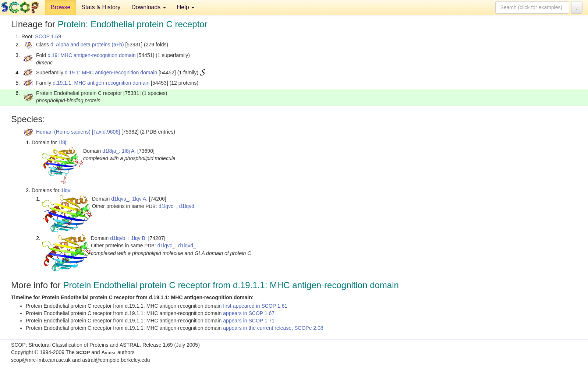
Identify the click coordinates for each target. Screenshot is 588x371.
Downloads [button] (149, 7)
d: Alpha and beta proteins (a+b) (87, 45)
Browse (61, 7)
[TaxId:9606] (106, 132)
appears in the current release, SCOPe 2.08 (273, 328)
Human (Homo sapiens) (63, 132)
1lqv (65, 190)
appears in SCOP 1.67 (249, 313)
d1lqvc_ (167, 206)
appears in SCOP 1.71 (249, 321)
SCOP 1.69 (48, 36)
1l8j (62, 142)
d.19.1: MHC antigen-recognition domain (111, 73)
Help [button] (186, 7)
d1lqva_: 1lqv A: (129, 199)
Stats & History (101, 7)
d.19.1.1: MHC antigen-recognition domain (101, 83)
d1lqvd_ (188, 206)
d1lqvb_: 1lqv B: (128, 238)
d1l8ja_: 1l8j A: (119, 151)
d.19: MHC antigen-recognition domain (92, 55)
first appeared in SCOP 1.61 (255, 306)
